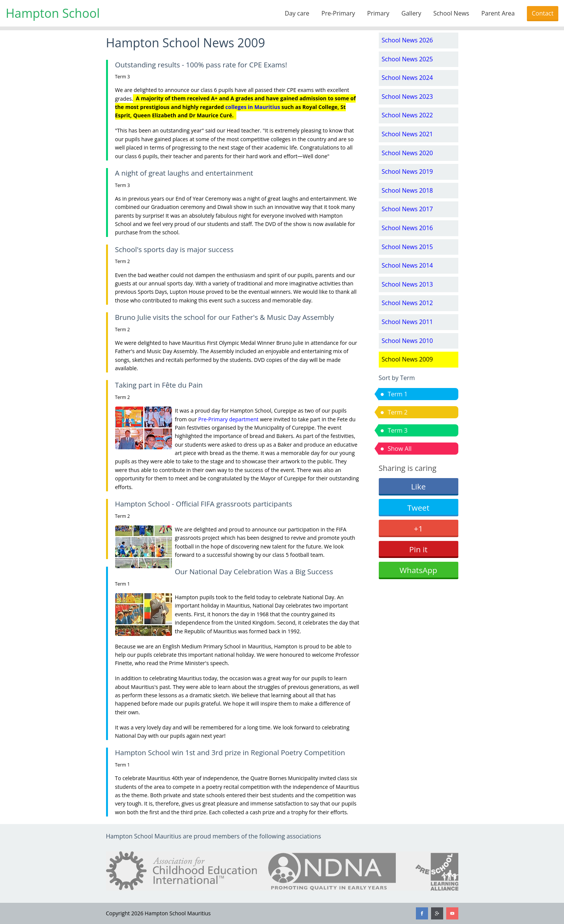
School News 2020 (408, 153)
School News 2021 (408, 134)
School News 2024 (408, 78)
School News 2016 (408, 228)
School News (451, 13)
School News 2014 (408, 265)
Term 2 (398, 412)
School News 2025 (408, 59)
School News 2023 (408, 97)
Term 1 (398, 394)
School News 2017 (408, 209)
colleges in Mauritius (253, 107)
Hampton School (53, 13)
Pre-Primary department (228, 419)
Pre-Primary (338, 13)
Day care (297, 13)
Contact (543, 13)
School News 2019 (408, 171)
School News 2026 (408, 40)
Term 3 (398, 430)
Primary (378, 13)
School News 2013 (408, 284)
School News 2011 (408, 322)
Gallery (411, 13)
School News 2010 (408, 341)
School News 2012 (408, 303)
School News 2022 (408, 115)
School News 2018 (408, 190)
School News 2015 (408, 247)
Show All (400, 449)
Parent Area (498, 13)
